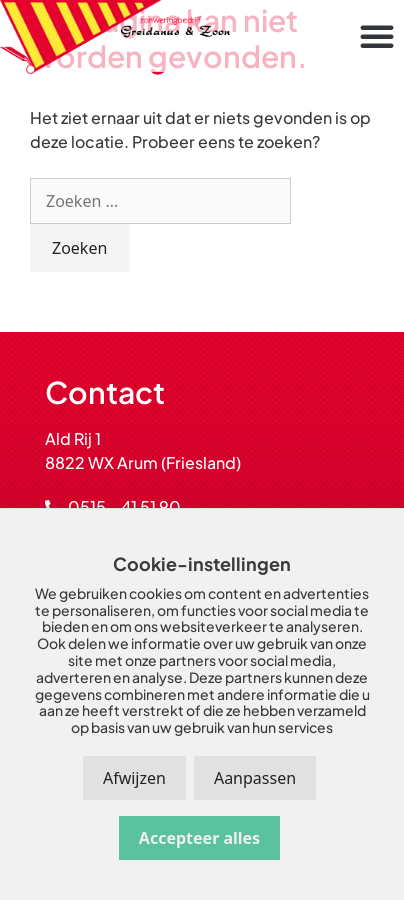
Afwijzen (134, 778)
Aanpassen (255, 778)
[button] (377, 36)
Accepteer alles (199, 838)
